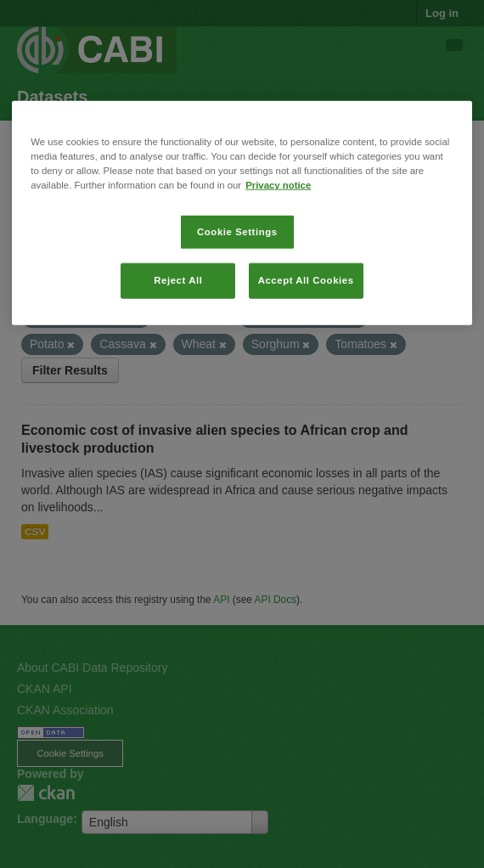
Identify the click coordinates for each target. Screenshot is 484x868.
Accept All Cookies (306, 280)
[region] (242, 213)
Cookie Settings (237, 231)
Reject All (178, 280)
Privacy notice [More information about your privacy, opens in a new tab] (278, 185)
